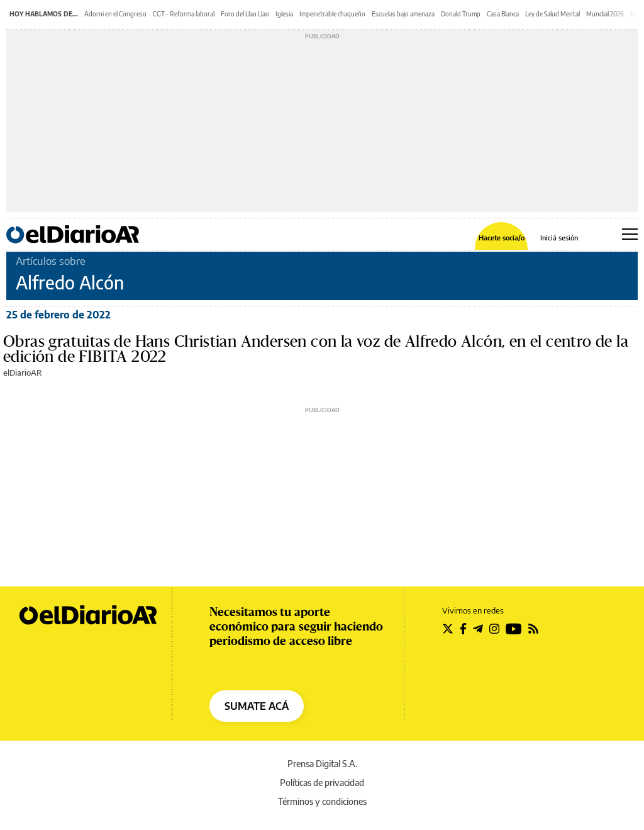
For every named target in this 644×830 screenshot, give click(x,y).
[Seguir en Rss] (533, 629)
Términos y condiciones (322, 801)
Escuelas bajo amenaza (403, 14)
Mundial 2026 (605, 14)
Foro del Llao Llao (245, 14)
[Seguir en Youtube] (514, 629)
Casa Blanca (503, 14)
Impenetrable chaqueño (332, 14)
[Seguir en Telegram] (478, 629)
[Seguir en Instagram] (494, 629)
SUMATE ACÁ (257, 706)
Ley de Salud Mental (552, 14)
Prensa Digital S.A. (322, 764)
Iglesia (284, 14)
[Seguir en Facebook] (463, 629)
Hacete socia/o (502, 238)
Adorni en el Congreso (115, 14)
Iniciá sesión (559, 238)
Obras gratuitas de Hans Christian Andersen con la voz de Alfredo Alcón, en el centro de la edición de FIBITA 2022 (316, 349)
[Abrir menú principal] (630, 234)
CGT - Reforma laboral (184, 14)
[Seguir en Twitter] (448, 629)
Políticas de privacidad (322, 782)
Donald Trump (461, 14)
